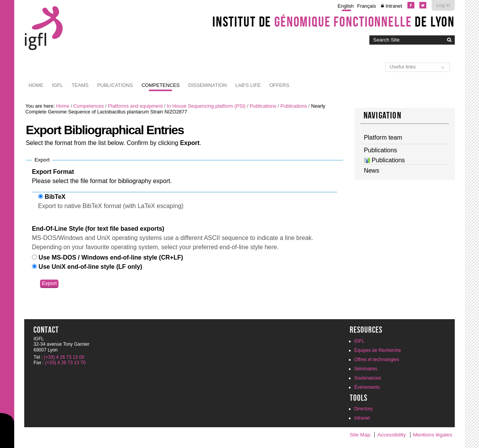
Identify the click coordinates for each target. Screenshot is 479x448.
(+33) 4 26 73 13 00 (64, 357)
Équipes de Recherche (378, 350)
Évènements (367, 387)
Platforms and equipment (135, 106)
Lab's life (248, 85)
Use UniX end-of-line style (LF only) (90, 267)
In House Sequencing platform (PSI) (206, 106)
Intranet (394, 6)
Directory (364, 409)
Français (366, 6)
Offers (279, 85)
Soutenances (368, 378)
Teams (80, 85)
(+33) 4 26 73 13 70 (65, 363)
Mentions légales (432, 435)
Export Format (53, 172)
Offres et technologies (377, 360)
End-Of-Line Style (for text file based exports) (98, 229)
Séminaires (366, 369)
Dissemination (207, 85)
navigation (382, 115)
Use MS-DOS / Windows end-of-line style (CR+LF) (111, 257)
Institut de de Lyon (334, 22)
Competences (161, 85)
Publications (115, 85)
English (346, 6)
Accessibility (392, 435)
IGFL (57, 85)
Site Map (360, 435)
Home (36, 85)
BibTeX (55, 197)
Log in (443, 5)
